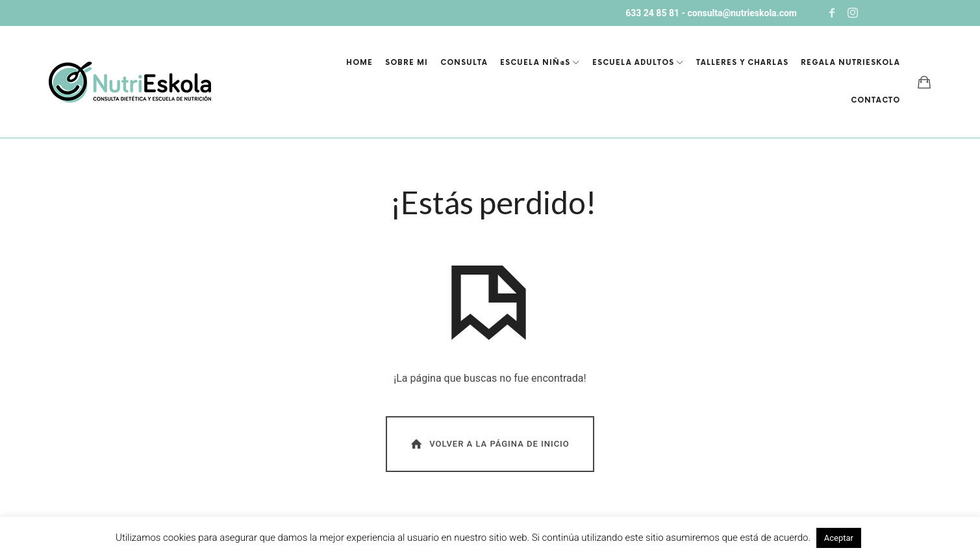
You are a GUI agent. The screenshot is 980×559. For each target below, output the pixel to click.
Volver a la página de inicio (489, 444)
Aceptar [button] (839, 538)
